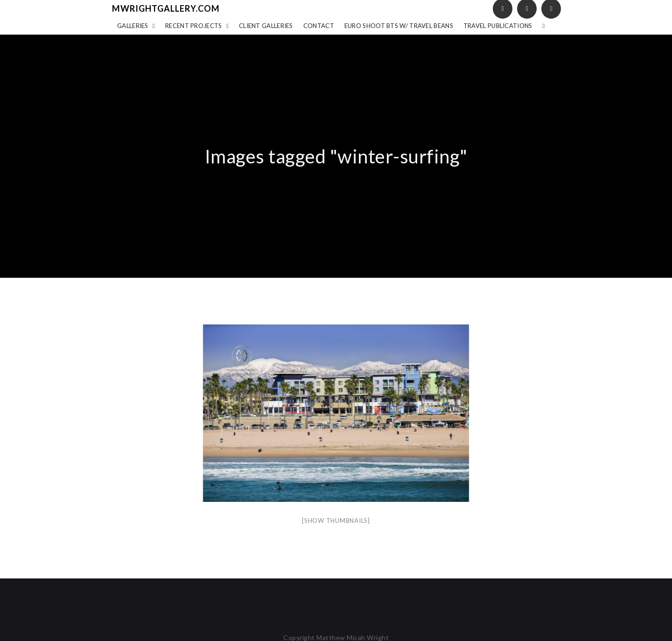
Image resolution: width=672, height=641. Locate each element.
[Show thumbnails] (336, 521)
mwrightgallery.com (166, 8)
